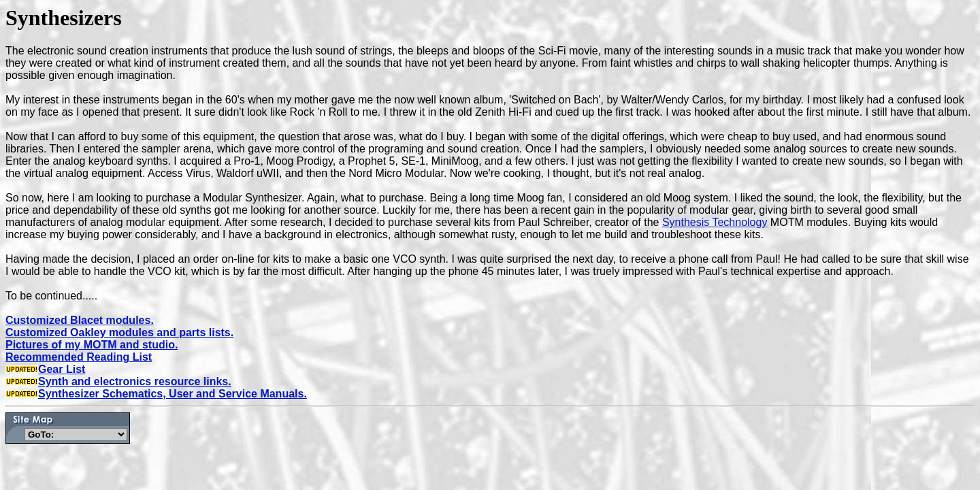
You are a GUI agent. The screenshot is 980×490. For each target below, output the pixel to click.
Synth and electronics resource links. (118, 381)
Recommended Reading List (79, 357)
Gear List (45, 369)
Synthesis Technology (715, 222)
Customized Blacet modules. (80, 320)
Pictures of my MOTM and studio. (92, 345)
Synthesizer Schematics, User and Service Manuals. (173, 394)
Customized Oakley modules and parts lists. (119, 332)
